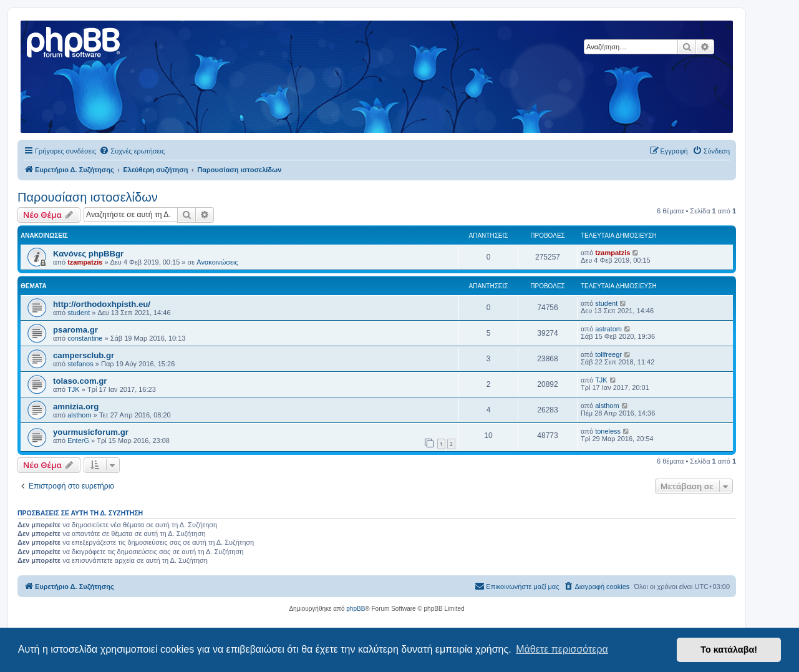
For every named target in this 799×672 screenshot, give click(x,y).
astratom (608, 329)
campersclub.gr (84, 355)
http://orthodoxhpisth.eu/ (102, 304)
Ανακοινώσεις (217, 262)
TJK (74, 389)
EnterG (78, 441)
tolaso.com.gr (80, 381)
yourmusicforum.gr (91, 432)
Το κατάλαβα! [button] (729, 650)
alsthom (80, 415)
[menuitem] (132, 151)
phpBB (356, 609)
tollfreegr (608, 354)
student (79, 313)
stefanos (80, 364)
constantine (85, 338)
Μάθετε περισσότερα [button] (562, 649)
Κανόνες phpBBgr (88, 254)
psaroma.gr (75, 330)
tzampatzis (85, 262)
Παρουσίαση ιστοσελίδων (88, 197)
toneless (608, 431)
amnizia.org (76, 407)
